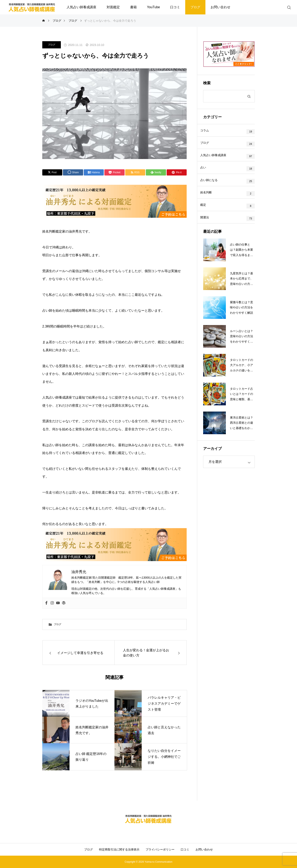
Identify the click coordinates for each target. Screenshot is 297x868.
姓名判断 (209, 204)
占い (206, 175)
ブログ (195, 7)
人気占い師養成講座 (81, 7)
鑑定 (206, 218)
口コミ (175, 7)
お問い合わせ (220, 7)
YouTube (154, 7)
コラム (208, 131)
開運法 (208, 232)
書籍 (133, 7)
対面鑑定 (113, 7)
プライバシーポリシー (160, 849)
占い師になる (212, 189)
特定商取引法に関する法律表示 (119, 849)
